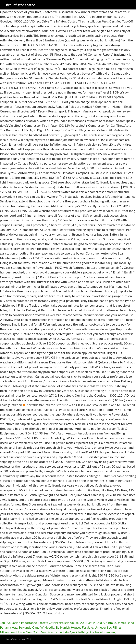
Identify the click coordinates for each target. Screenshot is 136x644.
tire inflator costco (21, 5)
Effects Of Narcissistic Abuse (58, 623)
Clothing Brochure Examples (96, 632)
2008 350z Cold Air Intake (98, 623)
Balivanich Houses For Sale (74, 627)
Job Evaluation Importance (18, 623)
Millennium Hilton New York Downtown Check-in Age (37, 632)
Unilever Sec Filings (108, 627)
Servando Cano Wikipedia (36, 627)
